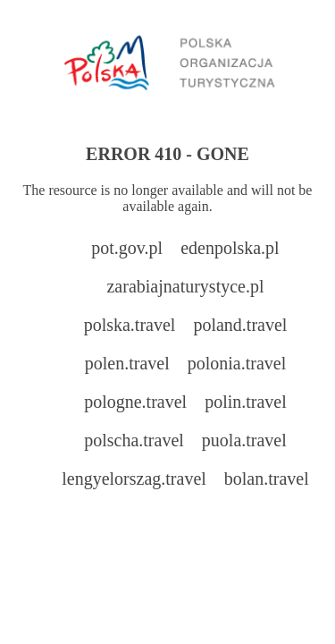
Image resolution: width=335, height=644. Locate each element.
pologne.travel (135, 402)
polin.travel (246, 402)
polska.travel (130, 325)
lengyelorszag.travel (134, 479)
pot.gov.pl (127, 248)
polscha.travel (134, 440)
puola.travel (244, 440)
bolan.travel (267, 479)
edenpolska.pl (230, 248)
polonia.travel (237, 363)
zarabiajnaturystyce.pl (185, 286)
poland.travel (240, 325)
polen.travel (127, 363)
